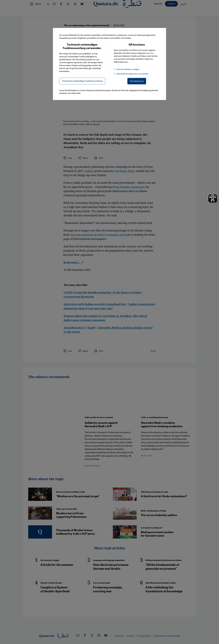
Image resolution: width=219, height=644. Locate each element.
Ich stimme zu (137, 81)
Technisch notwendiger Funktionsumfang (82, 81)
